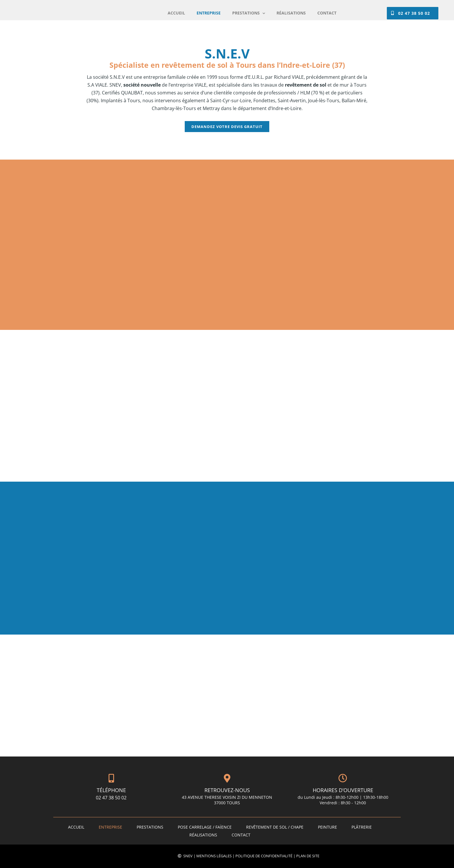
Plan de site (308, 856)
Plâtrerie (362, 827)
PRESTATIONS (150, 827)
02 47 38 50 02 (111, 798)
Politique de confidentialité (264, 856)
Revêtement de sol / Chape (275, 827)
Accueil (76, 827)
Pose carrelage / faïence (205, 827)
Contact (241, 835)
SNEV (188, 856)
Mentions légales (214, 856)
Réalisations (203, 835)
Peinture (327, 827)
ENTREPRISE (110, 827)
